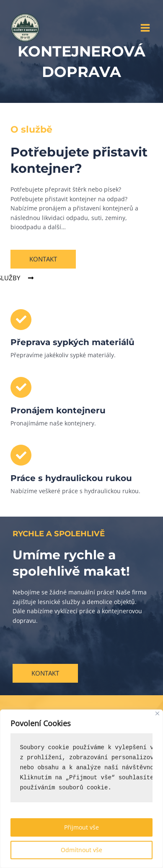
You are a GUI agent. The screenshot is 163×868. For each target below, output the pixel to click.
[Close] (157, 713)
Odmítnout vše (81, 850)
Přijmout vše (81, 827)
